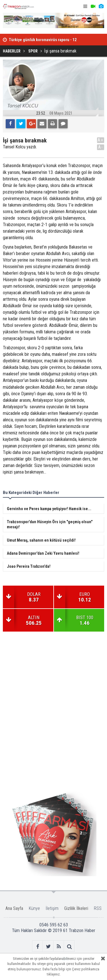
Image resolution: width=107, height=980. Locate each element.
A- (101, 147)
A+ (101, 140)
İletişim (52, 908)
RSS (98, 908)
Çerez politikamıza (86, 969)
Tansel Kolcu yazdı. (20, 147)
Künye (34, 908)
